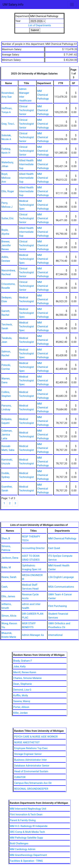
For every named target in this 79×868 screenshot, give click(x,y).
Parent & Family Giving (23, 820)
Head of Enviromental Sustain (31, 771)
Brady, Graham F (23, 661)
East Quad (54, 548)
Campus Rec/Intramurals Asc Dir (33, 783)
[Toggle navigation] (72, 5)
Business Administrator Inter (30, 760)
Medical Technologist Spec (26, 205)
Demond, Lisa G (22, 690)
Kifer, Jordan (20, 713)
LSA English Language (61, 577)
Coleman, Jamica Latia (7, 435)
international (55, 635)
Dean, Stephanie (23, 684)
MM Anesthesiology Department (28, 855)
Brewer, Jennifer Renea (6, 245)
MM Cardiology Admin (23, 849)
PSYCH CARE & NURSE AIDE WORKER (36, 737)
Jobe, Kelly (19, 667)
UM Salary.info (13, 5)
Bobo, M (6, 567)
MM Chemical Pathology (43, 95)
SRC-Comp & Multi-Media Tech (27, 832)
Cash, (5, 587)
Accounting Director (33, 548)
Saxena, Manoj (22, 701)
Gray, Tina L (8, 124)
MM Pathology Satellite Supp (26, 838)
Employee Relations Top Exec (31, 748)
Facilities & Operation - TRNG (26, 861)
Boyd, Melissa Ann (6, 178)
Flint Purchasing (57, 606)
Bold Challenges (19, 843)
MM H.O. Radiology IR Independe (29, 826)
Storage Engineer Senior (28, 754)
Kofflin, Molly (21, 695)
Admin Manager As (33, 635)
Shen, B (6, 538)
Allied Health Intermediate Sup (26, 164)
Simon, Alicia (9, 616)
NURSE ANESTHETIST (27, 742)
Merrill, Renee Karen (25, 672)
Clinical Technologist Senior (26, 110)
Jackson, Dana (10, 558)
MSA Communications (61, 587)
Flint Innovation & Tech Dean (26, 815)
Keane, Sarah (9, 577)
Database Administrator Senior (32, 766)
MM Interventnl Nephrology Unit (28, 809)
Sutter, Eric (8, 218)
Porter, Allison (21, 707)
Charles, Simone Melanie (27, 678)
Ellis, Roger (8, 191)
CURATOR (20, 777)
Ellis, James (8, 596)
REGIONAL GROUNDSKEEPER (31, 789)
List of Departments (39, 25)
